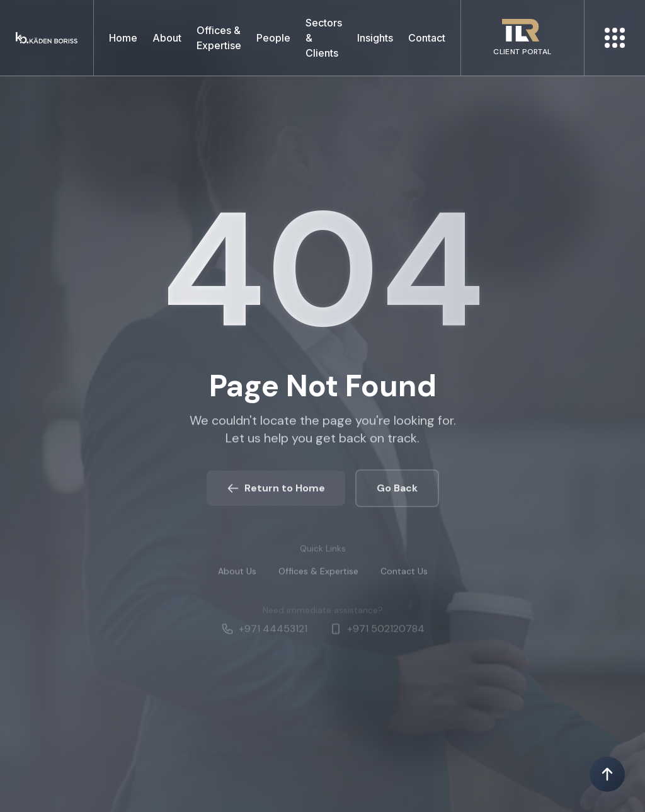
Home (123, 38)
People (273, 38)
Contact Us (404, 576)
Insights (375, 38)
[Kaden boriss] (47, 38)
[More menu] (615, 38)
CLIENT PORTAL (522, 52)
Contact (427, 38)
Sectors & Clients (324, 38)
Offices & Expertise (219, 38)
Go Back (397, 492)
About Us (237, 576)
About (167, 38)
